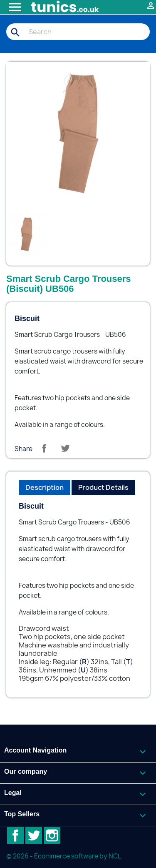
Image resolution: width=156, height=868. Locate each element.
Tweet (65, 448)
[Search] (78, 32)
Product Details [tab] (103, 487)
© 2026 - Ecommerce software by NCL (64, 856)
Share (44, 448)
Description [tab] (45, 487)
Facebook (15, 835)
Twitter (34, 835)
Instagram (52, 835)
